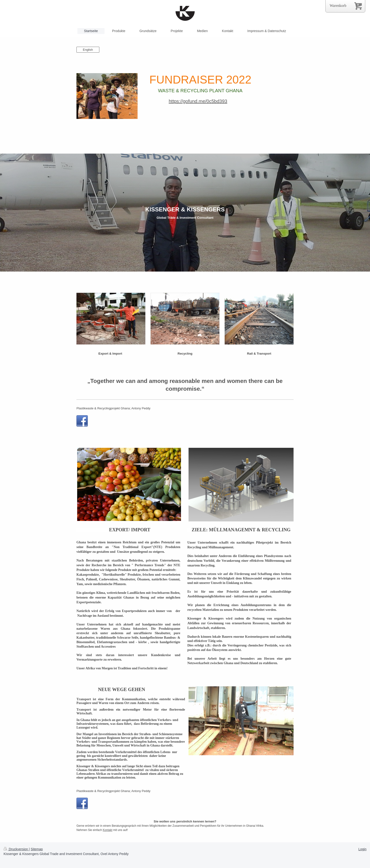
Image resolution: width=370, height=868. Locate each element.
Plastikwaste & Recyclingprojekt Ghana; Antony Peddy (114, 408)
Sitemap (37, 849)
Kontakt (107, 830)
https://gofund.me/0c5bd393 (198, 101)
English (88, 50)
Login (362, 849)
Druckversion (16, 849)
